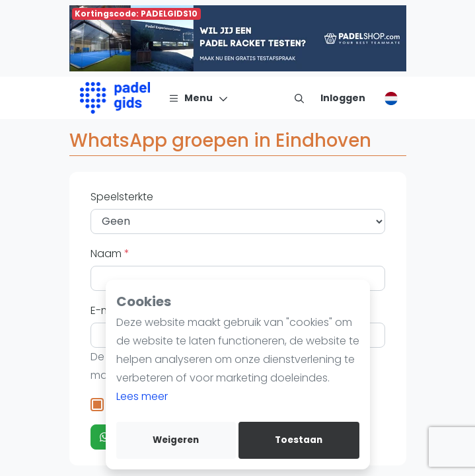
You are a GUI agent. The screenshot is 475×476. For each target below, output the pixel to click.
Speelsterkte (122, 197)
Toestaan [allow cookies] (299, 440)
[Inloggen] (343, 98)
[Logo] (115, 98)
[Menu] (199, 98)
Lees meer (142, 396)
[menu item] (299, 98)
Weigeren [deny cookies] (176, 440)
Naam (107, 254)
